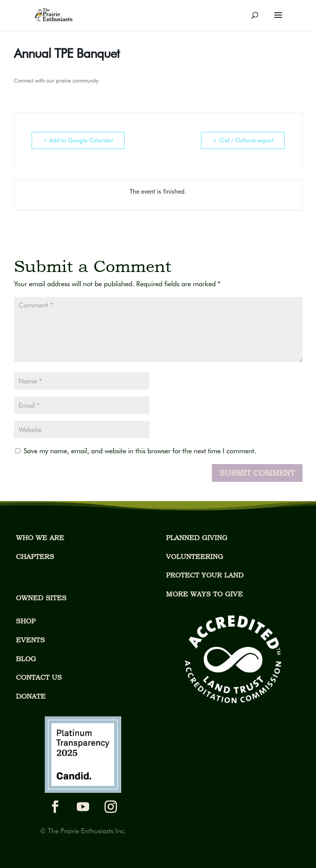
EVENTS (30, 640)
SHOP (26, 621)
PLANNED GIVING (197, 538)
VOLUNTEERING (194, 556)
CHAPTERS (35, 556)
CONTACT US (39, 677)
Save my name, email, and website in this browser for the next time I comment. (140, 451)
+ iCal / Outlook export (243, 140)
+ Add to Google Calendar (78, 140)
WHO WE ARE (40, 538)
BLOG (26, 659)
